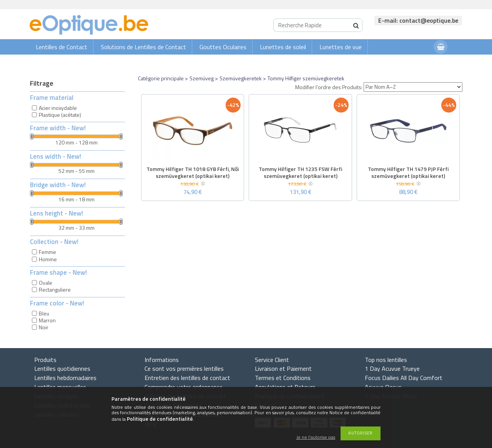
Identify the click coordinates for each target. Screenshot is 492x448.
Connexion (412, 62)
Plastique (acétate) (60, 115)
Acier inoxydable (58, 108)
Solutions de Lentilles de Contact (143, 47)
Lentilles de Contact (61, 47)
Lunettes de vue (341, 47)
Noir (44, 327)
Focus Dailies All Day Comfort (404, 378)
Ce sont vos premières (184, 368)
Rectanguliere (55, 290)
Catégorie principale (161, 78)
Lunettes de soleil (283, 47)
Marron (47, 320)
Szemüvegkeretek (241, 78)
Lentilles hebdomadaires (65, 378)
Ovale (46, 283)
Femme (47, 252)
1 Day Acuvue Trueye (392, 368)
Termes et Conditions (283, 378)
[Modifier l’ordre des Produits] (413, 87)
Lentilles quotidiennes (62, 368)
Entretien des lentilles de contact (187, 378)
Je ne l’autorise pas (316, 437)
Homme (48, 259)
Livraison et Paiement (283, 368)
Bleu (44, 313)
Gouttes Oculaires (223, 47)
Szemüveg (202, 78)
